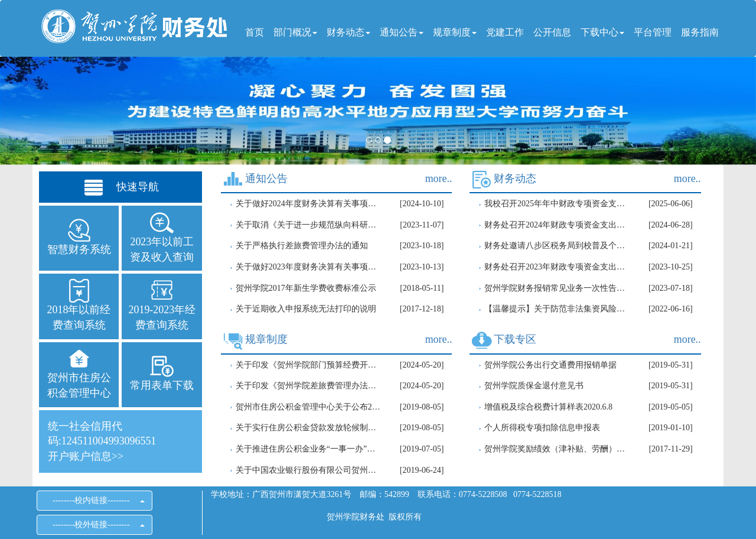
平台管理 (653, 32)
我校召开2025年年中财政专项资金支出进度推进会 (557, 204)
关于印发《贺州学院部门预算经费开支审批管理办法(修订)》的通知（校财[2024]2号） (309, 365)
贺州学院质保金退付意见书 (534, 386)
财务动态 (515, 178)
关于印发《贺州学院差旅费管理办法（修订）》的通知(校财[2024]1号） (309, 386)
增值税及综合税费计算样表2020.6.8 (548, 407)
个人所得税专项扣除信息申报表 (542, 428)
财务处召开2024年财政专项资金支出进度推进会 (557, 225)
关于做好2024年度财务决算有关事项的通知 (309, 204)
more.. (439, 178)
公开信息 (552, 32)
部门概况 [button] (295, 32)
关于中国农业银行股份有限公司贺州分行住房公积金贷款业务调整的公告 (309, 470)
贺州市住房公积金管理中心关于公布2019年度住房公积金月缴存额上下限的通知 (309, 407)
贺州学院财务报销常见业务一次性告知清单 (557, 288)
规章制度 (266, 339)
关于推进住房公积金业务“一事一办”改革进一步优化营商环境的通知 (309, 449)
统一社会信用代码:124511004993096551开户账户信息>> (102, 441)
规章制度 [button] (455, 32)
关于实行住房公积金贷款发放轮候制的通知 (309, 428)
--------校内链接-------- (94, 500)
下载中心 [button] (602, 32)
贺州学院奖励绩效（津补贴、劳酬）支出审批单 (557, 449)
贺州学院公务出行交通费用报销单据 (550, 365)
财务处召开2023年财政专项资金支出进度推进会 (557, 267)
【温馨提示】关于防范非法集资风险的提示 (557, 309)
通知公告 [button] (402, 32)
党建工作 (505, 32)
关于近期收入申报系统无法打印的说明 (306, 309)
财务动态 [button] (348, 32)
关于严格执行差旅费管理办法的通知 (302, 246)
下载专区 (515, 339)
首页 (255, 32)
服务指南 (700, 32)
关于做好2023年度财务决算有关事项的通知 (309, 267)
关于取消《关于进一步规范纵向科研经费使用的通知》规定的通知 (309, 225)
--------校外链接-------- (94, 525)
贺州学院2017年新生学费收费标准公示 (306, 288)
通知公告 (266, 178)
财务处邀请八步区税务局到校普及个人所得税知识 (557, 246)
